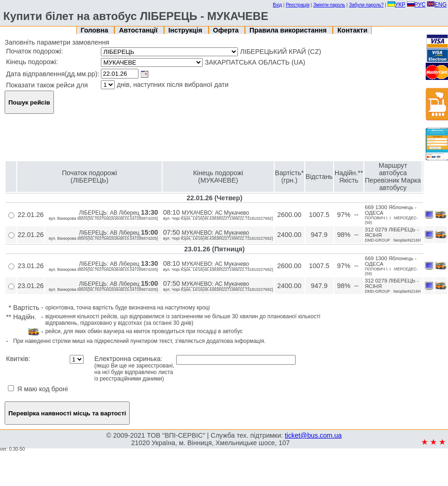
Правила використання (289, 30)
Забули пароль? (366, 5)
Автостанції (139, 30)
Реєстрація (298, 5)
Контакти (352, 30)
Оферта (227, 30)
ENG (437, 5)
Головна (96, 30)
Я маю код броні (38, 389)
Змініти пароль (329, 5)
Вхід (277, 5)
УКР (397, 5)
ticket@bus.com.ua (313, 435)
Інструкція (186, 30)
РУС (416, 5)
